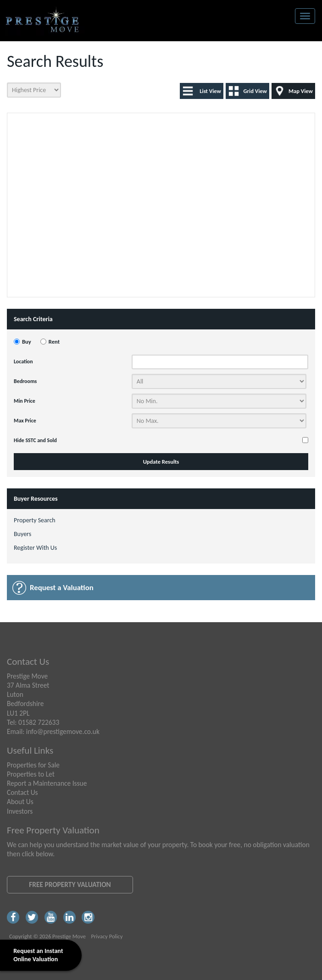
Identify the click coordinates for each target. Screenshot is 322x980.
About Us (20, 802)
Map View (301, 91)
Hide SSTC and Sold (35, 440)
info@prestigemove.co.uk (63, 731)
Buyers (22, 534)
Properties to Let (31, 774)
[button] (136, 149)
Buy (27, 342)
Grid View (255, 91)
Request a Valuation (62, 588)
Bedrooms (25, 381)
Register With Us (35, 548)
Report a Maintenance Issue (47, 783)
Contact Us (22, 792)
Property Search (35, 520)
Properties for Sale (33, 765)
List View (210, 91)
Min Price (25, 401)
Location (23, 361)
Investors (20, 811)
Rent (54, 342)
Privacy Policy (107, 936)
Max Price (25, 421)
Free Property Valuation (70, 884)
